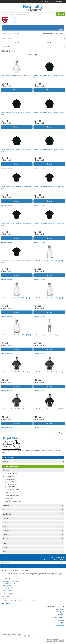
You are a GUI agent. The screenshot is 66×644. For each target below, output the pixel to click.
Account (62, 2)
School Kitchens (7, 591)
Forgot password (60, 626)
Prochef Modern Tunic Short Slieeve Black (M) (48, 372)
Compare (55, 2)
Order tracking (60, 609)
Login (63, 622)
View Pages (33, 55)
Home (5, 34)
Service (10, 34)
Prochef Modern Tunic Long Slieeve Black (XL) (49, 409)
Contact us (61, 615)
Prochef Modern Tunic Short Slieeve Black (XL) (16, 409)
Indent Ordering (7, 585)
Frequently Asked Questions (27, 636)
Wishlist (48, 2)
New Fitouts (6, 589)
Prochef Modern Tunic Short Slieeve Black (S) (15, 372)
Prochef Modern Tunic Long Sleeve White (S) (48, 261)
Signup (62, 624)
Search (61, 14)
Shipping (62, 613)
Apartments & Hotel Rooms (10, 582)
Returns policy (60, 611)
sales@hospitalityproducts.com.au (11, 598)
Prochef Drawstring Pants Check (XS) (46, 335)
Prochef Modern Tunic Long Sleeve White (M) (15, 298)
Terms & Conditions (7, 636)
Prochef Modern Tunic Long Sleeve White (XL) (16, 335)
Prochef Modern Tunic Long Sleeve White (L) (48, 298)
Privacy (16, 636)
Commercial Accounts (9, 583)
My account (61, 620)
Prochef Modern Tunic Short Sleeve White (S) (15, 76)
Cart (41, 2)
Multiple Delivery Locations (10, 587)
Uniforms (16, 34)
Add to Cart (17, 90)
